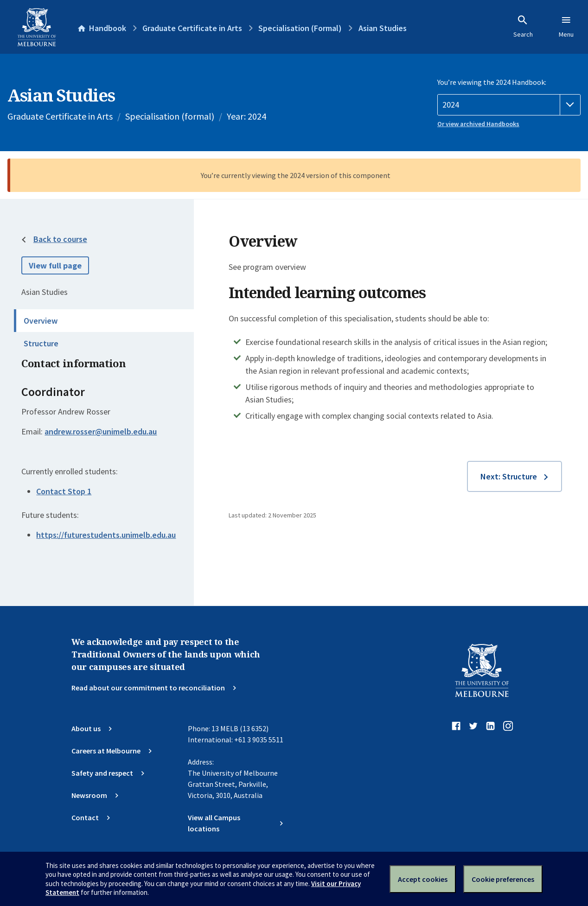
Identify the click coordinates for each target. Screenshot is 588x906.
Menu (566, 26)
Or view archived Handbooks (478, 124)
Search (523, 26)
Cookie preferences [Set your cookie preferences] (503, 879)
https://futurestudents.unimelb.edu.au (106, 535)
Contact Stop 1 (64, 491)
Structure (41, 343)
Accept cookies (423, 879)
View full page (55, 265)
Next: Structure (509, 476)
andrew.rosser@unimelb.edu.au (101, 432)
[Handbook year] (509, 105)
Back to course (60, 239)
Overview (41, 321)
